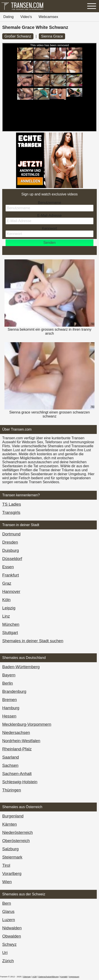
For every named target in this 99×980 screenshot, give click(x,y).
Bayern (9, 675)
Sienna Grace (52, 36)
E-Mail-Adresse (49, 216)
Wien (7, 882)
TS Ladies (12, 504)
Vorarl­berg (12, 874)
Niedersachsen (16, 733)
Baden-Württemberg (21, 667)
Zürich (8, 961)
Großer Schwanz (18, 36)
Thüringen (12, 790)
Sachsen (10, 765)
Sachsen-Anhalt (17, 774)
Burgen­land (13, 816)
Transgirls (11, 512)
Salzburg (10, 849)
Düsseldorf (12, 559)
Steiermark (12, 857)
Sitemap (27, 977)
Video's (26, 17)
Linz (6, 616)
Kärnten (9, 824)
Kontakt (64, 977)
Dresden (10, 542)
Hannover (11, 591)
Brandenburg (14, 691)
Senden (49, 243)
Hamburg (11, 708)
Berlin (8, 683)
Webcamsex (48, 17)
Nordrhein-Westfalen (21, 741)
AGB (35, 977)
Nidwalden (12, 928)
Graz (7, 583)
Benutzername (49, 203)
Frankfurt (11, 575)
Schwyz (9, 944)
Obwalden (12, 936)
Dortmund (11, 534)
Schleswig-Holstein (20, 782)
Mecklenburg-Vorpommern (27, 724)
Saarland (11, 757)
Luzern (9, 920)
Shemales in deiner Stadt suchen (33, 641)
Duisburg (11, 550)
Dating (8, 17)
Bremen (9, 700)
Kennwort (49, 228)
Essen (8, 567)
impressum (74, 977)
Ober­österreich (16, 841)
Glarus (8, 911)
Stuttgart (10, 633)
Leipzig (9, 608)
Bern (7, 903)
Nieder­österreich (18, 832)
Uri (5, 953)
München (11, 624)
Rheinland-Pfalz (17, 749)
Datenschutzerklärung (48, 977)
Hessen (9, 716)
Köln (6, 600)
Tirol (6, 865)
